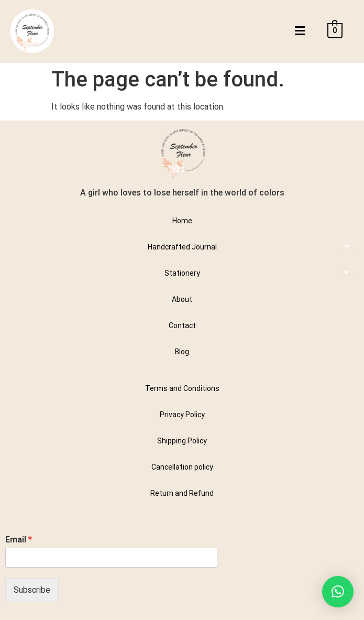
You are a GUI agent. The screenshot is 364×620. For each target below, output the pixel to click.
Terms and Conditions (182, 388)
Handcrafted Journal (182, 247)
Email (19, 540)
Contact (182, 325)
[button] (300, 31)
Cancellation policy (182, 467)
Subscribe (32, 590)
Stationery (182, 273)
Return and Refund (182, 493)
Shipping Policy (182, 441)
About (182, 299)
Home (182, 221)
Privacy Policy (182, 415)
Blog (182, 352)
